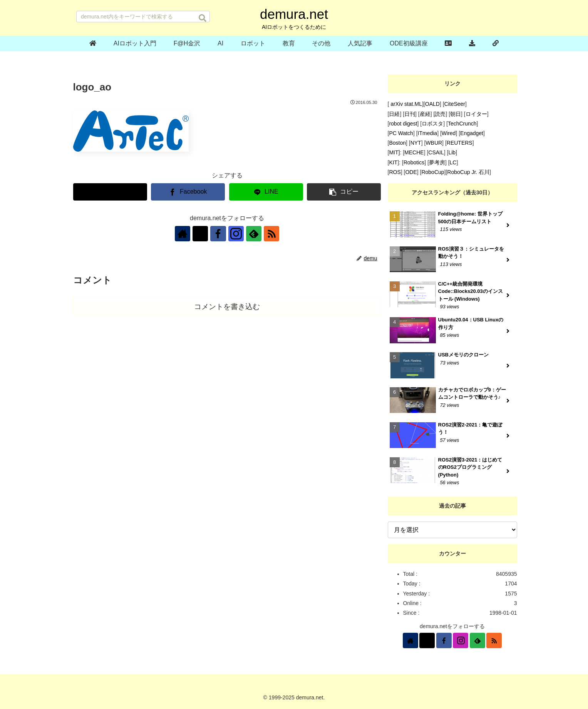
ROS (395, 172)
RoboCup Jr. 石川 (468, 172)
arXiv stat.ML (405, 104)
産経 (425, 114)
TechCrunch (462, 124)
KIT (393, 162)
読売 (440, 114)
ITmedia (428, 133)
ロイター (476, 114)
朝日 (456, 114)
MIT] (394, 152)
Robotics (414, 162)
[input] (143, 17)
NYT (416, 143)
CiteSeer (455, 104)
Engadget (472, 133)
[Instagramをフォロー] (236, 234)
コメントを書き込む (227, 307)
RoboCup (433, 172)
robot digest (403, 124)
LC (453, 162)
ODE (411, 172)
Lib (452, 152)
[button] (203, 18)
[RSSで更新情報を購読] (271, 234)
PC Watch (401, 133)
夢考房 (437, 162)
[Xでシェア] (110, 192)
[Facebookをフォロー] (218, 234)
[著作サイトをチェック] (183, 234)
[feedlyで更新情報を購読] (254, 234)
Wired (449, 133)
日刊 (410, 114)
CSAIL (436, 152)
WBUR (434, 143)
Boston (397, 143)
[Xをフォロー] (201, 234)
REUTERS (460, 143)
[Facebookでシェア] (188, 192)
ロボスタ (432, 124)
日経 (394, 114)
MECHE (414, 152)
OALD (432, 104)
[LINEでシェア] (266, 192)
